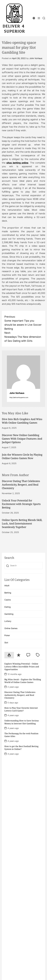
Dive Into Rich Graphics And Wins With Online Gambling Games (22, 421)
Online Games (11, 628)
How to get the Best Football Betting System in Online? (21, 748)
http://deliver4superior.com (19, 397)
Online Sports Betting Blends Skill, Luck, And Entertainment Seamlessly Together (22, 523)
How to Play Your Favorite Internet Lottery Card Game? (21, 709)
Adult (7, 586)
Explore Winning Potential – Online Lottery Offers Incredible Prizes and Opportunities (22, 667)
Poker (7, 635)
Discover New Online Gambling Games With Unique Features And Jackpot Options (22, 439)
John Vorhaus (36, 58)
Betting (8, 593)
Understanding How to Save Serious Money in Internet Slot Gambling (22, 722)
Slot (6, 643)
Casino (8, 600)
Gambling (9, 614)
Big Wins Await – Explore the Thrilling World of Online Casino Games (23, 681)
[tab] (9, 655)
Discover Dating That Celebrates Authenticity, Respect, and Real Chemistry (21, 485)
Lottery (8, 621)
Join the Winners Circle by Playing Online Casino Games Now (22, 456)
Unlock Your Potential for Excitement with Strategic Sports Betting (21, 504)
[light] (34, 18)
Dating (8, 607)
